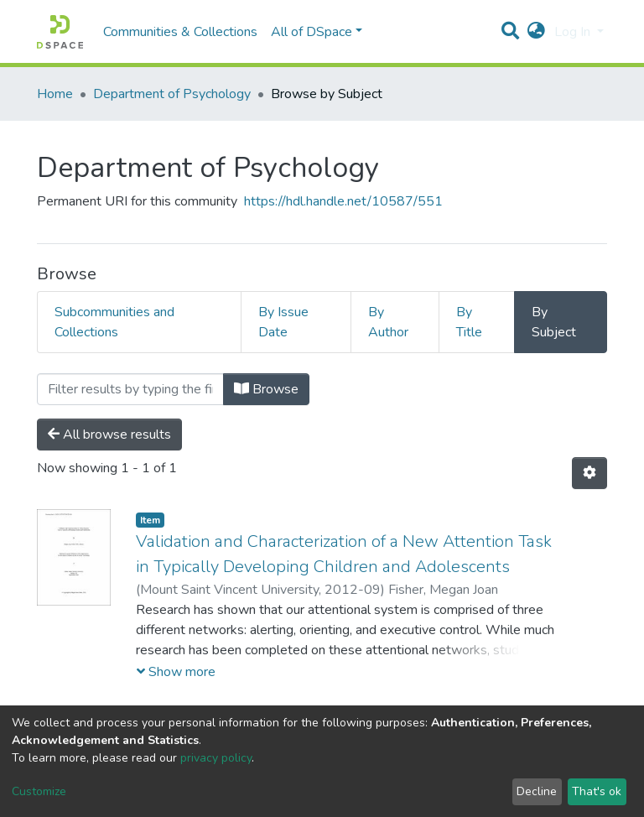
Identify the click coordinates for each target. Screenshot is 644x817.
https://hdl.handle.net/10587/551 (343, 201)
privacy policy (216, 758)
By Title (469, 322)
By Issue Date (283, 322)
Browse (266, 389)
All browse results (109, 435)
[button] (536, 32)
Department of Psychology (172, 94)
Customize (39, 791)
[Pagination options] (589, 473)
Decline (537, 791)
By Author (388, 322)
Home (55, 94)
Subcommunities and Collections (114, 322)
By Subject (554, 322)
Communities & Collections (180, 32)
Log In (574, 32)
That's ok (597, 791)
